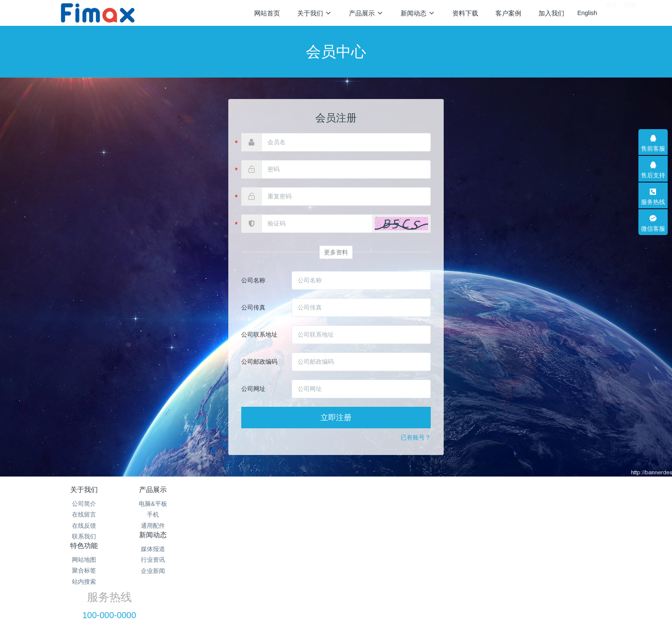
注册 (630, 12)
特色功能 (386, 490)
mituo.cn (390, 582)
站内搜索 (386, 526)
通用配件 (185, 526)
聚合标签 (386, 514)
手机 (185, 514)
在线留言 (84, 514)
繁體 (336, 598)
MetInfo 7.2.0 (322, 582)
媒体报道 (286, 504)
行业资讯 (286, 514)
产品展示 (185, 490)
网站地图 (386, 504)
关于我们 (84, 490)
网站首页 (267, 13)
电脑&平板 (185, 504)
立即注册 (336, 418)
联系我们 (84, 536)
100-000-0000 (512, 514)
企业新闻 (286, 526)
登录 (612, 12)
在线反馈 (84, 526)
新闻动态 (286, 490)
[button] (401, 224)
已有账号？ (416, 437)
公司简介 (84, 504)
